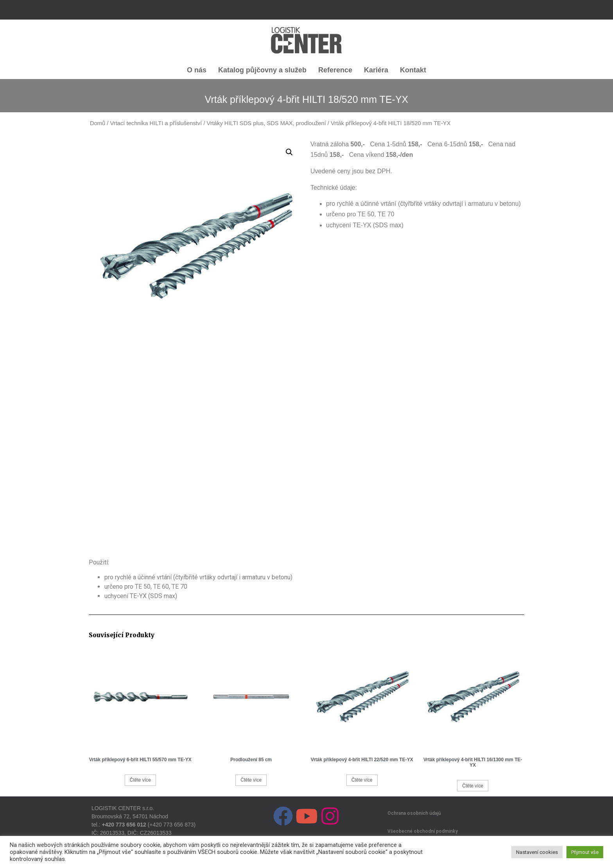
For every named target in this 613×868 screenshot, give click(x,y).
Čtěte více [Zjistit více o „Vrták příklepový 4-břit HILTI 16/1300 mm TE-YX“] (473, 786)
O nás (197, 70)
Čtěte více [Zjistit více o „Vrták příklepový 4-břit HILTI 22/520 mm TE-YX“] (362, 780)
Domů (98, 123)
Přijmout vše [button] (585, 852)
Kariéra (376, 70)
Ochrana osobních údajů (414, 813)
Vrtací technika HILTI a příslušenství (156, 123)
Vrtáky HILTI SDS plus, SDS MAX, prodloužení (266, 123)
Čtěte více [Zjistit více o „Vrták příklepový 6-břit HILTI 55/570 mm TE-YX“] (140, 780)
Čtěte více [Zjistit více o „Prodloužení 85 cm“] (251, 780)
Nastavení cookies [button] (537, 852)
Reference (335, 70)
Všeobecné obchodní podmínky (423, 831)
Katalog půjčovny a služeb (262, 70)
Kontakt (413, 70)
